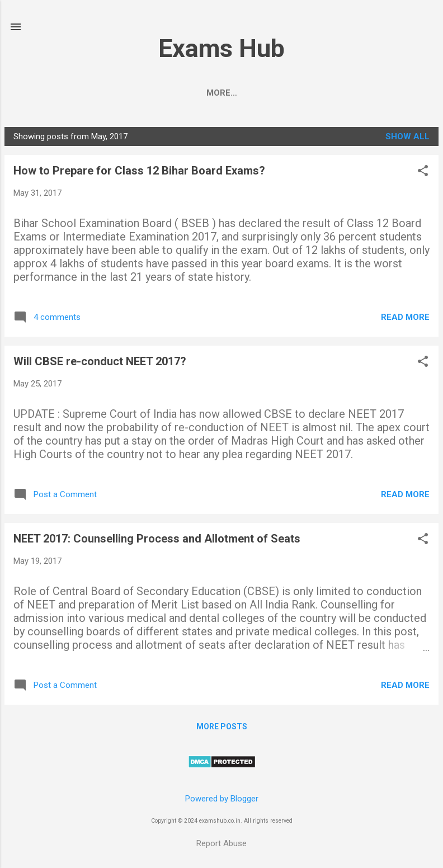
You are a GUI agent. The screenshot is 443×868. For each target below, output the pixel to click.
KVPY (385, 93)
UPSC (179, 93)
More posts (222, 729)
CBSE (59, 93)
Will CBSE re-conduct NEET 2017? (100, 364)
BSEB (221, 93)
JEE (140, 93)
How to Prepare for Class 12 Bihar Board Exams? (139, 173)
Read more (405, 319)
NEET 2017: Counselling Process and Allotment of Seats (157, 541)
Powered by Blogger (222, 799)
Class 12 (273, 93)
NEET (101, 93)
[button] (423, 174)
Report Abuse (221, 843)
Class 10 (334, 93)
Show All (407, 139)
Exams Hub (221, 48)
